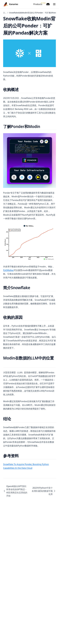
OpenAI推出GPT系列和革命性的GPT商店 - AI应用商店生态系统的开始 (15, 491)
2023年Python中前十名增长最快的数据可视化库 (44, 491)
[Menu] (54, 4)
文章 (5, 13)
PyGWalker (8, 270)
